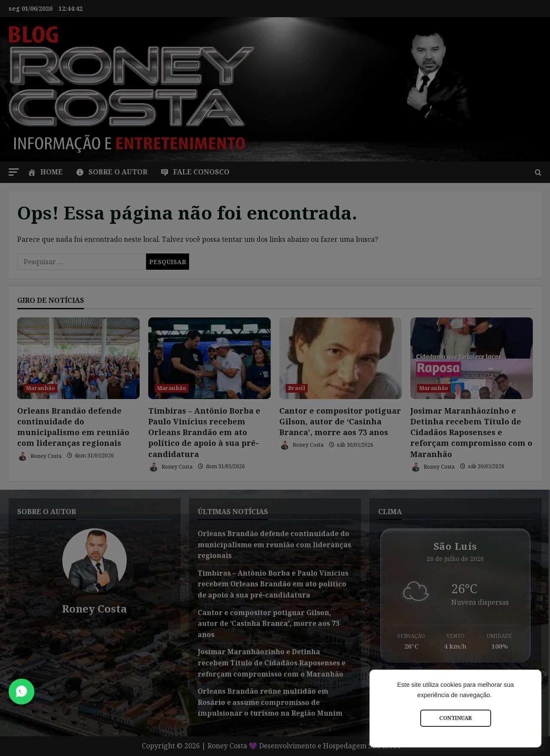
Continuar (456, 718)
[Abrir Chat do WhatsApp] (21, 692)
